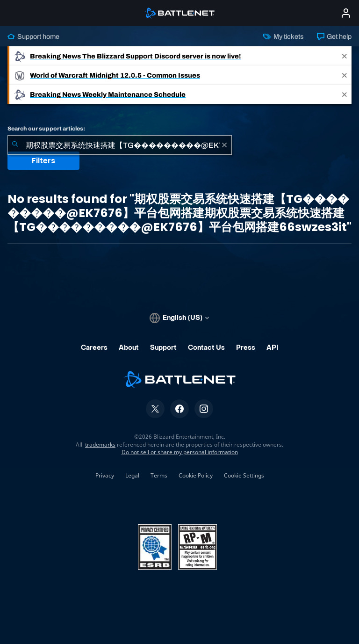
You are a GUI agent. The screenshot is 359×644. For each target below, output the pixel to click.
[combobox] (120, 145)
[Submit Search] (15, 145)
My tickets (283, 36)
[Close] (345, 56)
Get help (334, 36)
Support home (33, 36)
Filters (43, 161)
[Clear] (224, 145)
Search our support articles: (46, 129)
